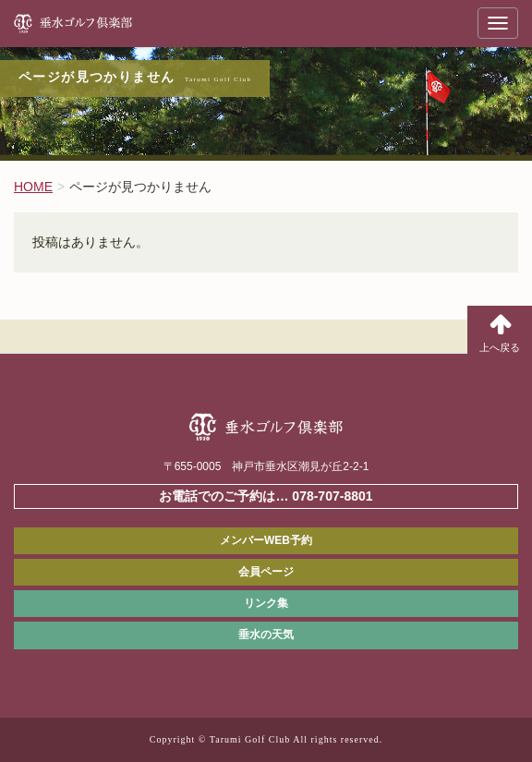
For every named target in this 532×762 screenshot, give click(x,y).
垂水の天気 (266, 635)
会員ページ (266, 572)
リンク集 (266, 603)
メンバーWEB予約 (266, 540)
